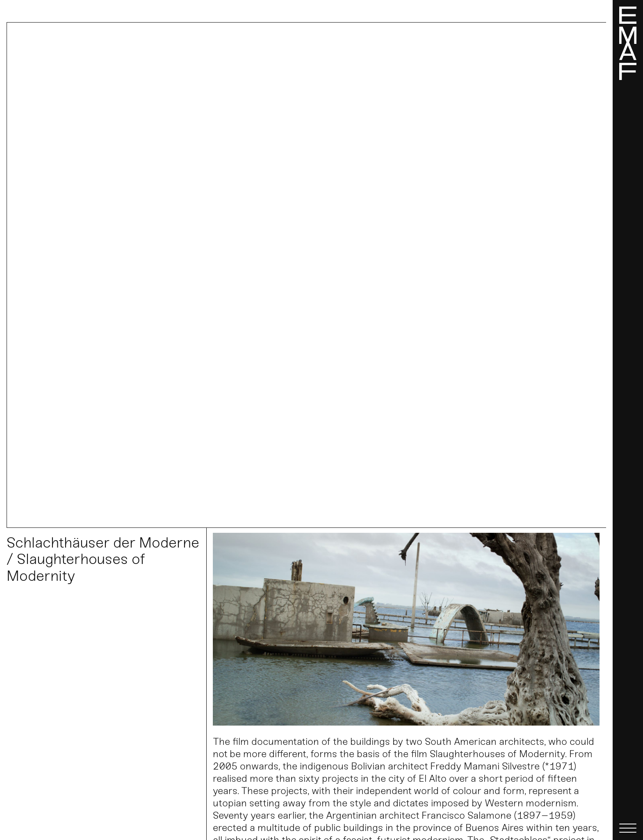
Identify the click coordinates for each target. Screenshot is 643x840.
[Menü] (628, 420)
